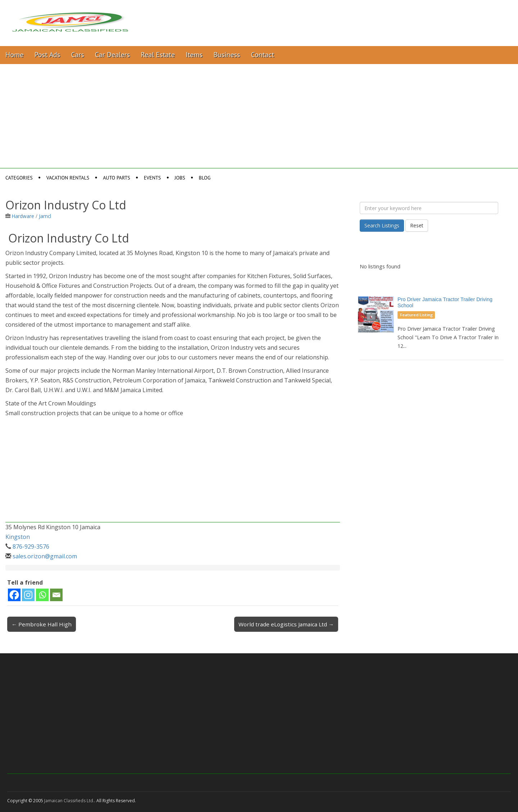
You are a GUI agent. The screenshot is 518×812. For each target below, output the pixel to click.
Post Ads (47, 55)
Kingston (18, 537)
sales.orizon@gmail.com (45, 556)
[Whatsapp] (42, 595)
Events (153, 178)
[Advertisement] (259, 118)
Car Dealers (113, 55)
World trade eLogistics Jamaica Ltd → (286, 624)
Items (194, 55)
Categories (19, 178)
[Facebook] (14, 595)
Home (15, 55)
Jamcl (45, 216)
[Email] (56, 595)
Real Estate (158, 55)
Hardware (23, 216)
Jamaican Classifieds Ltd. (69, 801)
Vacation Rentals (68, 178)
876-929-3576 (31, 546)
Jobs (180, 178)
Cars (78, 55)
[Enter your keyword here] (429, 208)
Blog (205, 178)
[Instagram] (28, 595)
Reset (417, 225)
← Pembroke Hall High (42, 624)
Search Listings (382, 225)
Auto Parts (117, 178)
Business (227, 55)
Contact (262, 55)
